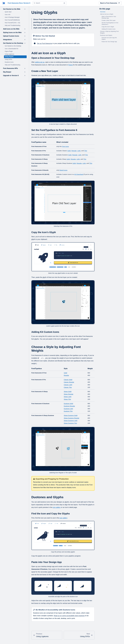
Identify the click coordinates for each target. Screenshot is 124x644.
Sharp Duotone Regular (72, 418)
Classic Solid (68, 380)
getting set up (40, 62)
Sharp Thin (67, 399)
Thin (86, 151)
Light (79, 151)
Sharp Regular (69, 394)
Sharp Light (68, 397)
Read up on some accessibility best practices (69, 616)
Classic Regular (69, 382)
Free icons (65, 146)
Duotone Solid (68, 404)
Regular (74, 151)
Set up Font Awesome (45, 43)
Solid (69, 151)
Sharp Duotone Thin (70, 423)
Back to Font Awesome (110, 3)
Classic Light (68, 385)
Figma (70, 65)
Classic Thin (68, 387)
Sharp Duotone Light (71, 421)
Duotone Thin (68, 411)
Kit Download (79, 174)
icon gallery (57, 507)
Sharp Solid (68, 392)
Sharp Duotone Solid (71, 415)
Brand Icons (63, 170)
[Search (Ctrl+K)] (50, 3)
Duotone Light (68, 409)
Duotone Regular (69, 406)
